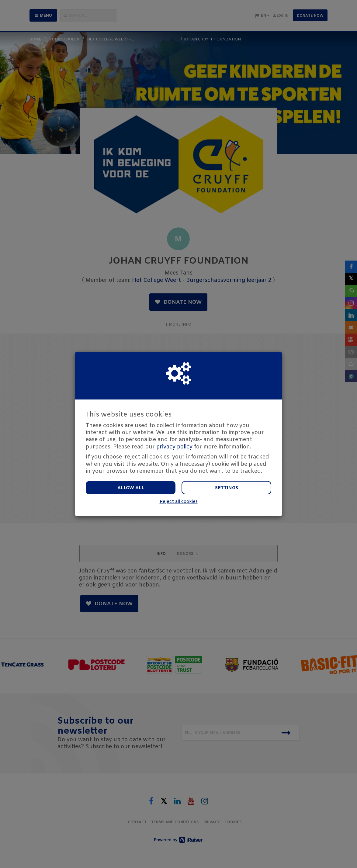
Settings (227, 488)
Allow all (131, 488)
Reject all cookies (179, 502)
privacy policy (174, 447)
